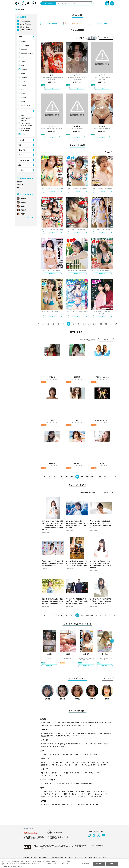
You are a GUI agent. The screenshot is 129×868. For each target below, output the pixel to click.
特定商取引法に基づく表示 (60, 858)
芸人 (73, 797)
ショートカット (83, 762)
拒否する (99, 864)
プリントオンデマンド (100, 744)
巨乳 (60, 762)
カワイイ (94, 773)
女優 (70, 791)
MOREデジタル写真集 (86, 733)
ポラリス (53, 746)
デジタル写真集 (25, 21)
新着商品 (19, 182)
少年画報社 (24, 77)
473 (72, 615)
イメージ (21, 155)
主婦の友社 (24, 69)
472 (67, 615)
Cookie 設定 (73, 858)
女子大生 (101, 791)
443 (92, 477)
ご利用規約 (26, 858)
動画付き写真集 (72, 744)
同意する (112, 864)
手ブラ (46, 804)
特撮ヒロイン (47, 797)
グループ (64, 783)
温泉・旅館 (87, 783)
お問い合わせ (93, 858)
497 (105, 477)
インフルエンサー (100, 794)
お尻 (70, 762)
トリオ (54, 783)
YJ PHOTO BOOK (61, 733)
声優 (90, 791)
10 (94, 324)
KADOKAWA (24, 49)
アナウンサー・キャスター (80, 794)
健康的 (46, 765)
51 (101, 324)
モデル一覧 (30, 218)
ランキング (20, 185)
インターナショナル (88, 765)
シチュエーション (24, 160)
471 (62, 615)
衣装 (20, 145)
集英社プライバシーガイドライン (41, 858)
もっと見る (107, 679)
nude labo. (60, 746)
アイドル (59, 791)
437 (62, 477)
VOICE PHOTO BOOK (85, 744)
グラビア (24, 134)
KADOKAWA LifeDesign (27, 53)
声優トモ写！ (45, 746)
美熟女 (69, 773)
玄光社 (23, 57)
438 (67, 477)
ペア (45, 783)
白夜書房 (24, 97)
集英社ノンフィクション (64, 736)
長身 (105, 762)
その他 (20, 170)
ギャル (102, 765)
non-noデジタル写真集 (102, 733)
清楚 (45, 775)
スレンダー (48, 762)
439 (72, 477)
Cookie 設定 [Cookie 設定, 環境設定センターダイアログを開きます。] (85, 864)
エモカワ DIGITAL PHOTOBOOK (26, 129)
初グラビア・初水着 (60, 804)
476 (87, 615)
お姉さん (57, 773)
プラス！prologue (60, 744)
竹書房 (23, 81)
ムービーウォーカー (26, 105)
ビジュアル (22, 150)
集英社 (23, 65)
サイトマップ (102, 858)
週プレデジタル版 (26, 24)
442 (87, 477)
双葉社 (23, 101)
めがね (79, 754)
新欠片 (23, 89)
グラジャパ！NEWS (26, 30)
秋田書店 (24, 41)
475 (82, 615)
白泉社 (23, 93)
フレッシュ (58, 765)
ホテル (75, 783)
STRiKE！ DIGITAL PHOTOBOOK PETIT (27, 124)
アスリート (83, 797)
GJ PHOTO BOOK (73, 733)
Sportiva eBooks (78, 736)
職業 (20, 165)
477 (92, 615)
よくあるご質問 (83, 858)
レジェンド (61, 797)
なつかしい (81, 773)
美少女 (46, 773)
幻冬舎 (23, 61)
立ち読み (52, 88)
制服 (57, 754)
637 (105, 615)
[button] (112, 641)
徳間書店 (24, 85)
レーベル (21, 111)
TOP (16, 9)
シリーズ (21, 140)
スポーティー (71, 765)
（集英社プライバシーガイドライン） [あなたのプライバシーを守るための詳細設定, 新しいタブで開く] (12, 866)
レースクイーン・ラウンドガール (54, 794)
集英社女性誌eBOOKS (48, 736)
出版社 (20, 37)
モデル (80, 791)
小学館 (23, 73)
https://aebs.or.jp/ (39, 848)
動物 (85, 804)
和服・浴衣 (91, 754)
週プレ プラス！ (25, 27)
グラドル (47, 791)
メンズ (75, 804)
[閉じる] (126, 863)
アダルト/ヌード (96, 797)
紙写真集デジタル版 (47, 744)
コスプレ (46, 754)
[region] (64, 864)
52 (106, 324)
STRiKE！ (24, 116)
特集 (18, 188)
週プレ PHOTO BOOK (48, 733)
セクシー (107, 773)
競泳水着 (68, 754)
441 (82, 477)
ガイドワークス (25, 45)
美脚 (96, 762)
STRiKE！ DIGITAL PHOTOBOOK (26, 119)
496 (100, 477)
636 (100, 615)
